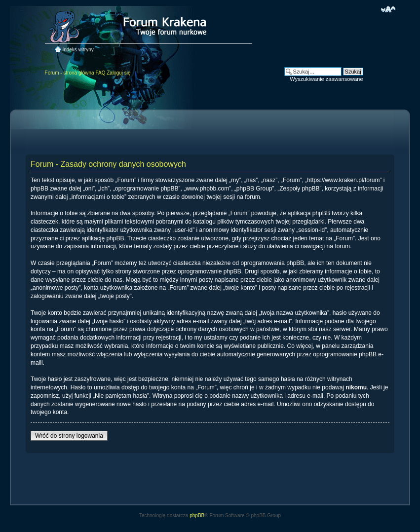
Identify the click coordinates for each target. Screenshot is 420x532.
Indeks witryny (78, 50)
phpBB (197, 515)
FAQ (100, 73)
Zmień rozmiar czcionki (388, 9)
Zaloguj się (118, 73)
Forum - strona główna (70, 73)
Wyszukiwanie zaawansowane (326, 79)
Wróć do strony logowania (69, 436)
